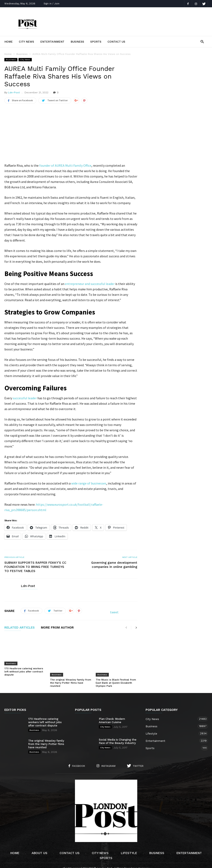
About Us (39, 842)
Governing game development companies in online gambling (114, 565)
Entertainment (52, 42)
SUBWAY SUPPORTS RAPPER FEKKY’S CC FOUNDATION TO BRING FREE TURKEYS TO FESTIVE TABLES (35, 567)
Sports (96, 42)
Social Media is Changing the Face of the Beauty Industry (118, 730)
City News (26, 42)
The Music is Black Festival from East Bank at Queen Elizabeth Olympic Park (116, 672)
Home (9, 42)
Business (77, 42)
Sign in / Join (51, 4)
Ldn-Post (14, 92)
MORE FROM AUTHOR (57, 628)
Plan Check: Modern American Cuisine (112, 709)
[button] (202, 41)
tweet (114, 612)
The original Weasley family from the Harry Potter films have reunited (71, 672)
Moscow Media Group (113, 862)
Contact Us (116, 42)
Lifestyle (173, 722)
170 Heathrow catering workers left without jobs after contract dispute (24, 672)
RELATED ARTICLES (20, 628)
